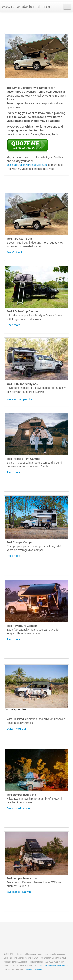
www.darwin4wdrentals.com (26, 7)
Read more (13, 325)
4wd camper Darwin (19, 892)
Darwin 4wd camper (19, 808)
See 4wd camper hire (19, 399)
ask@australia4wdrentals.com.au (27, 165)
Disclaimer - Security (33, 970)
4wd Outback (15, 252)
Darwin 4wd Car (16, 729)
